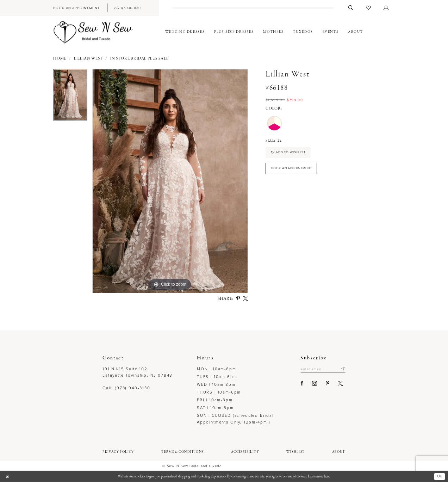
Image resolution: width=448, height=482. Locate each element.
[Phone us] (127, 8)
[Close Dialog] (8, 477)
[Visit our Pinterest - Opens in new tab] (323, 384)
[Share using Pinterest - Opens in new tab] (238, 299)
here (327, 476)
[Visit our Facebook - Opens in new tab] (298, 384)
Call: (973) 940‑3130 (126, 388)
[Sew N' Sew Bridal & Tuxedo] (93, 32)
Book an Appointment (295, 171)
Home (60, 59)
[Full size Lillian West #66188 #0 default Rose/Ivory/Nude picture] (170, 181)
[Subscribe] (343, 370)
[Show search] (351, 8)
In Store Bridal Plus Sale (139, 59)
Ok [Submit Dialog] (439, 476)
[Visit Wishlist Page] (368, 8)
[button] (386, 8)
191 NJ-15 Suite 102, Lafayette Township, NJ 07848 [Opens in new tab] (138, 372)
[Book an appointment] (76, 8)
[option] (70, 97)
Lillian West (88, 59)
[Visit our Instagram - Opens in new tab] (310, 384)
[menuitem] (76, 8)
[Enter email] (321, 370)
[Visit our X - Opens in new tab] (336, 384)
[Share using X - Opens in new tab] (245, 299)
